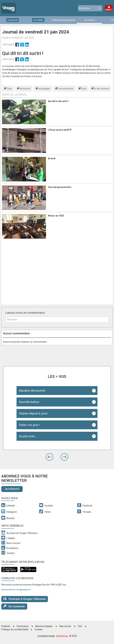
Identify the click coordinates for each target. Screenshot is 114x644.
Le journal (13, 20)
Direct (109, 10)
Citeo (9, 89)
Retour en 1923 (56, 216)
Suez (84, 89)
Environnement (66, 89)
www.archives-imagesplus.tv (16, 590)
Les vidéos (89, 20)
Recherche (99, 8)
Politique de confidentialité (15, 629)
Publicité (6, 626)
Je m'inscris (12, 489)
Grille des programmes (64, 20)
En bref (52, 158)
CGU (80, 626)
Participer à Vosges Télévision (25, 599)
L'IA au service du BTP (60, 130)
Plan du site (65, 626)
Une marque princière (60, 187)
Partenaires (23, 626)
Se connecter (14, 606)
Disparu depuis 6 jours (33, 413)
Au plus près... (28, 436)
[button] (50, 457)
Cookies (39, 629)
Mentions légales (44, 626)
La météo (38, 20)
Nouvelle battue (29, 402)
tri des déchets (102, 89)
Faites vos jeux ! (29, 425)
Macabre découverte (32, 391)
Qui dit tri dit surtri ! (58, 101)
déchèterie (25, 89)
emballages (44, 89)
